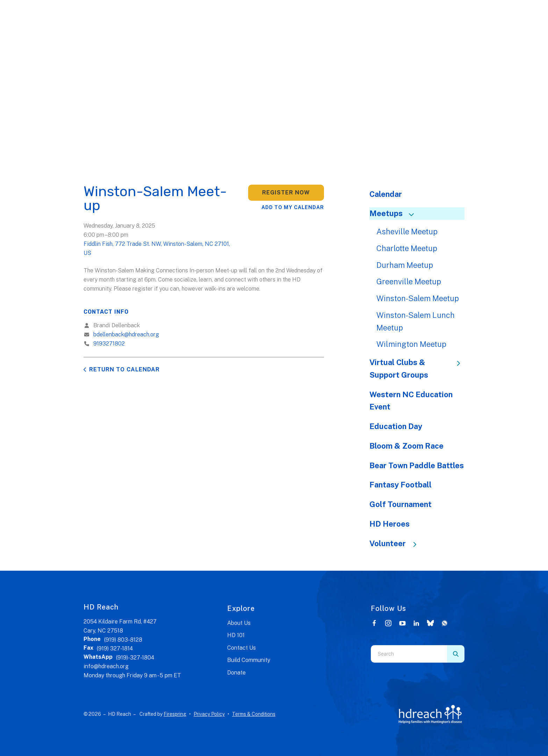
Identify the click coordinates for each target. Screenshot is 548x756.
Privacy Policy (209, 714)
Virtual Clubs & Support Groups (417, 369)
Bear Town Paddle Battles (417, 465)
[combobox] (409, 654)
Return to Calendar (124, 369)
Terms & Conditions (254, 714)
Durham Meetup (405, 265)
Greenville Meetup (409, 281)
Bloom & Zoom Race (406, 446)
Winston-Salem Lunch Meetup (416, 321)
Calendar (386, 194)
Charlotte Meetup (407, 248)
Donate (236, 673)
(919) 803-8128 (123, 640)
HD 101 (236, 635)
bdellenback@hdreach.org (126, 334)
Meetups (395, 213)
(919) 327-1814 (115, 648)
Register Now (286, 192)
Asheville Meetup (407, 231)
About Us (239, 623)
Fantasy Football (401, 485)
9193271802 (109, 344)
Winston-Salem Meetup (418, 298)
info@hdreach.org (106, 666)
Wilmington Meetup (411, 344)
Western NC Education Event (411, 401)
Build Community (249, 660)
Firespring (175, 714)
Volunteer (396, 543)
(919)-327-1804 (135, 658)
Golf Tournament (401, 504)
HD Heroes (390, 524)
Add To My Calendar (293, 207)
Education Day (396, 426)
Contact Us (241, 648)
